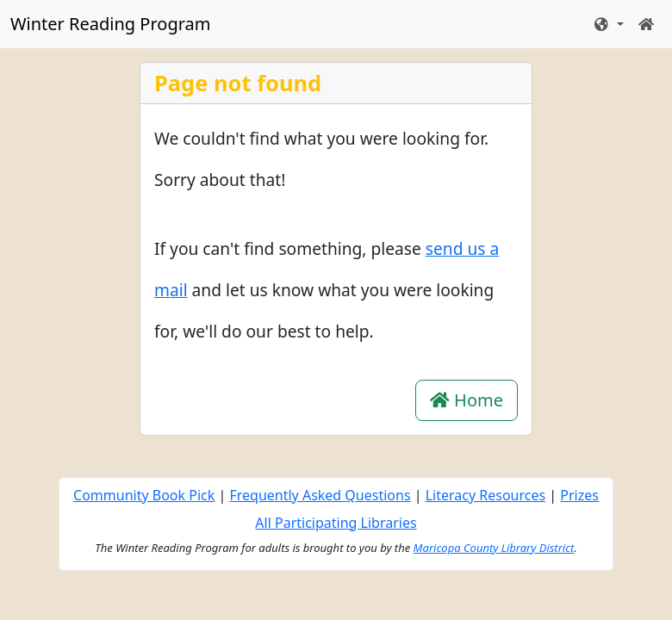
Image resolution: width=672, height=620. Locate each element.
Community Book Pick (144, 495)
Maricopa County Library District (494, 548)
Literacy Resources (485, 495)
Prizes (579, 495)
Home (467, 400)
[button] (608, 24)
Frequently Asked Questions (320, 495)
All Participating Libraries (336, 523)
